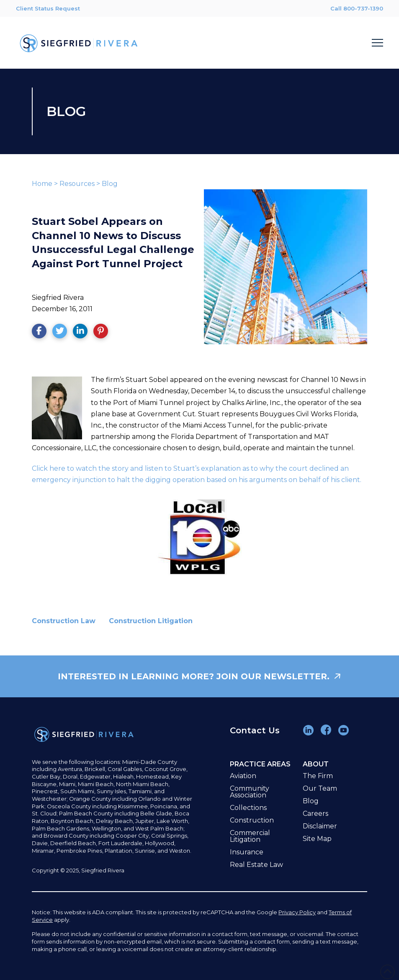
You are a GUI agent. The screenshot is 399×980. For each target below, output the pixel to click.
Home (42, 184)
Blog (110, 184)
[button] (377, 43)
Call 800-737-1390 (357, 8)
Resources (77, 184)
